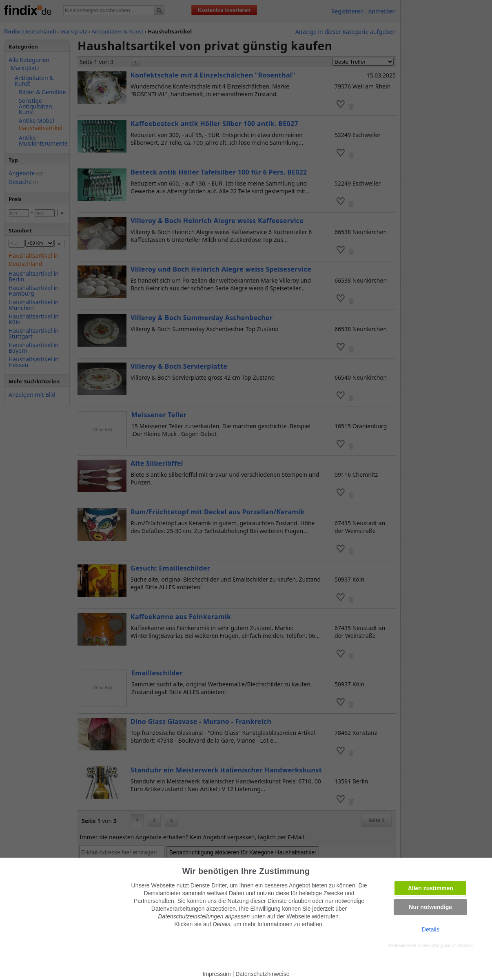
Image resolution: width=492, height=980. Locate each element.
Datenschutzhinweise (262, 974)
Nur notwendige (430, 907)
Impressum (217, 974)
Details (431, 929)
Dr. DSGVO (462, 946)
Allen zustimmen (431, 888)
